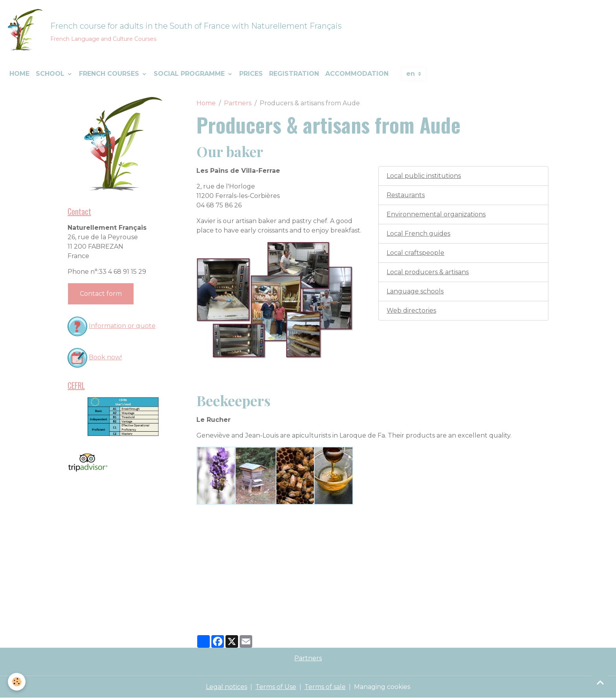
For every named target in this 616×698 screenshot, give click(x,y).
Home (19, 74)
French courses (110, 74)
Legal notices (226, 687)
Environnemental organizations (436, 214)
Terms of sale (325, 687)
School (51, 74)
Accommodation (357, 74)
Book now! (105, 357)
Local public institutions (424, 176)
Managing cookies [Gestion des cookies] (382, 687)
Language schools (415, 291)
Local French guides (418, 234)
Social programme (190, 74)
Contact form (101, 294)
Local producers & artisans (428, 272)
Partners (238, 103)
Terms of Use (276, 687)
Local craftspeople (415, 253)
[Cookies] (17, 682)
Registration (294, 74)
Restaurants (406, 195)
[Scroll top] (600, 682)
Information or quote (122, 326)
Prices (251, 74)
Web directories (411, 311)
